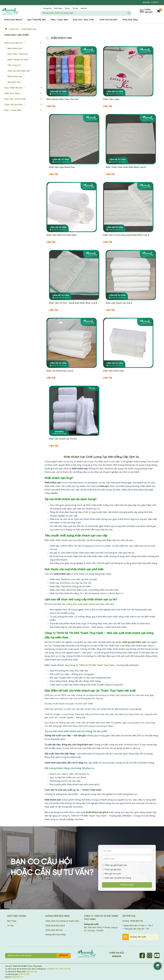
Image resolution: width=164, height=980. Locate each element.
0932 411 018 (24, 974)
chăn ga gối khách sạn (134, 642)
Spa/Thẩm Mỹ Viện (37, 20)
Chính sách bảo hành (55, 926)
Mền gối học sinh (111, 874)
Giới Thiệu (12, 921)
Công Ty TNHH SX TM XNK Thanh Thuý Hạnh (92, 665)
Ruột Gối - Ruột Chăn (84, 20)
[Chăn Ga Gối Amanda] (88, 954)
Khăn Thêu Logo (111, 99)
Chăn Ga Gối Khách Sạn (20, 71)
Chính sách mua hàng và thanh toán (62, 921)
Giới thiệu (58, 8)
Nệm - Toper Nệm (59, 20)
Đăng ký (63, 955)
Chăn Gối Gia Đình (108, 20)
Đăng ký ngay (127, 885)
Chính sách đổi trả (54, 930)
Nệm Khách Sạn (16, 48)
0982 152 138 (32, 972)
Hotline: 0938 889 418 (133, 921)
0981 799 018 (65, 969)
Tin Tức (10, 926)
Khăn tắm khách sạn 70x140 (63, 439)
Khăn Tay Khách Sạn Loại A (60, 371)
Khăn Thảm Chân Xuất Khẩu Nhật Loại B (126, 167)
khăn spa (104, 486)
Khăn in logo (90, 512)
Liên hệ (84, 8)
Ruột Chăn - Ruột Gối (18, 54)
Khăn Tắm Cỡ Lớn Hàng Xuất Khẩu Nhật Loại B (126, 235)
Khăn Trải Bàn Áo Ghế (19, 59)
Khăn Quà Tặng (130, 20)
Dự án (67, 8)
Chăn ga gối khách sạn (115, 865)
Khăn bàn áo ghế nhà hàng (117, 878)
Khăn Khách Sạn (30, 29)
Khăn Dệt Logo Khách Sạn (62, 167)
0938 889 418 (52, 969)
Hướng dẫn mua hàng (56, 935)
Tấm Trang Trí (15, 65)
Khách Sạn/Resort (13, 20)
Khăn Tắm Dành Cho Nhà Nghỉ (61, 235)
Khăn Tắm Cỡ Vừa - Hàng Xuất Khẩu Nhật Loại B (73, 303)
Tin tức (75, 8)
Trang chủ (47, 8)
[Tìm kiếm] (129, 13)
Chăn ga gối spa (111, 869)
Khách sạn (55, 774)
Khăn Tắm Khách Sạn (114, 371)
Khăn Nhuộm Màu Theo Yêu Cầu (62, 99)
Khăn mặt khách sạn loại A (119, 303)
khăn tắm (60, 486)
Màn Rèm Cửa (15, 82)
